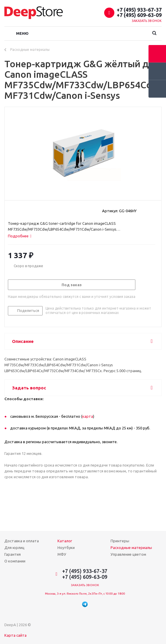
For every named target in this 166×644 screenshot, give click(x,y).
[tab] (20, 236)
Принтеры (120, 541)
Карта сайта (15, 635)
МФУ (62, 554)
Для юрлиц (14, 548)
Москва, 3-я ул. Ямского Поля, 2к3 (69, 594)
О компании (15, 561)
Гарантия (13, 554)
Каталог (65, 541)
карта (88, 416)
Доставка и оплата (22, 541)
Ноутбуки (66, 548)
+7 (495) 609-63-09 (139, 15)
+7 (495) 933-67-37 (139, 10)
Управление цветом (128, 554)
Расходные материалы (131, 548)
